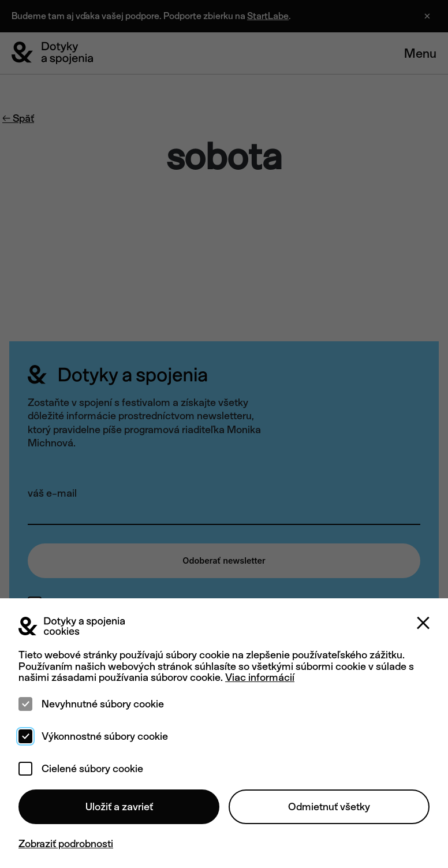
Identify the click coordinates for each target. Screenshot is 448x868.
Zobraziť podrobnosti (66, 844)
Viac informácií (260, 677)
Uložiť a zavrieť (119, 806)
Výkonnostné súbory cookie (105, 736)
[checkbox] (25, 704)
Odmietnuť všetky (329, 806)
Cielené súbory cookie (92, 769)
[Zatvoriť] (423, 623)
